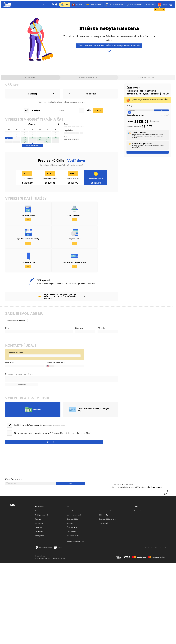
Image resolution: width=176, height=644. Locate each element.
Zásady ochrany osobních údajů (68, 630)
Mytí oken (70, 600)
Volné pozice (39, 612)
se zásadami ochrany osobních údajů (88, 484)
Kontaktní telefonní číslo (55, 400)
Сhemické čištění (72, 595)
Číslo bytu (79, 354)
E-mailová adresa (16, 384)
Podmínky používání (44, 630)
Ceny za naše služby (106, 587)
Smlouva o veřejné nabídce (57, 484)
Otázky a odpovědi (41, 591)
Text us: (34, 5)
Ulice (7, 354)
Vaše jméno (10, 400)
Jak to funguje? (164, 119)
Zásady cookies (90, 630)
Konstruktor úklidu (73, 612)
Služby (70, 583)
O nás (37, 587)
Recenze (38, 595)
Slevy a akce (39, 604)
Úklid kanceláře (72, 604)
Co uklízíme (39, 608)
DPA (104, 630)
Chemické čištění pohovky (107, 595)
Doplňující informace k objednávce (19, 417)
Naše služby (39, 600)
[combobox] (50, 406)
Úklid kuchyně (72, 608)
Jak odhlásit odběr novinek (16, 564)
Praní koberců (103, 600)
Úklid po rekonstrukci (74, 591)
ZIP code (101, 354)
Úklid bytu (70, 587)
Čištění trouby (103, 591)
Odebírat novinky (13, 550)
